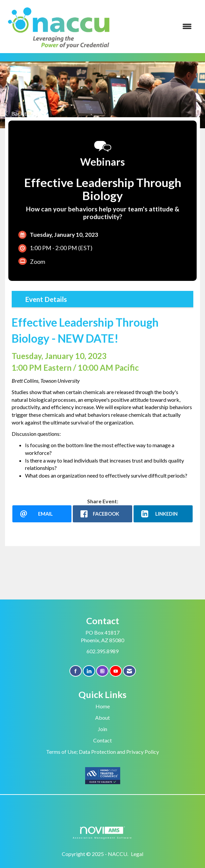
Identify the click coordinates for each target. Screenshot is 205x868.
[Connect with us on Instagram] (102, 671)
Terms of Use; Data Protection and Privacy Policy (102, 752)
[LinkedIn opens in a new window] (163, 514)
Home (103, 706)
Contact (102, 740)
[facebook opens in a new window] (102, 514)
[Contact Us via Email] (129, 671)
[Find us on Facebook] (76, 671)
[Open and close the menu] (156, 27)
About (102, 718)
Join (102, 729)
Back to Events (25, 113)
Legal (137, 854)
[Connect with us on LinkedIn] (89, 671)
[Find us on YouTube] (116, 671)
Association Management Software (102, 833)
